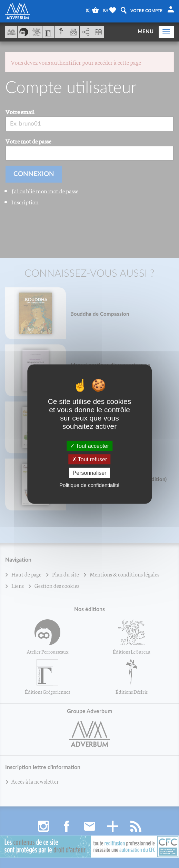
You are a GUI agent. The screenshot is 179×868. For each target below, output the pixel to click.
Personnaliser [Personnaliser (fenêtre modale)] (90, 473)
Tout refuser (90, 459)
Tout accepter (89, 446)
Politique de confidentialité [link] (89, 485)
